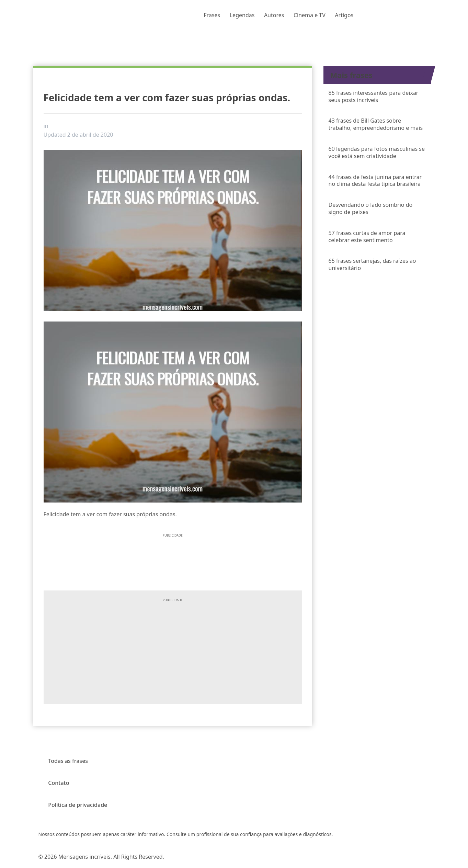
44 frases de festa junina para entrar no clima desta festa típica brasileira (375, 181)
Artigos (344, 15)
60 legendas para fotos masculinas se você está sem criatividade (377, 152)
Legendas (242, 15)
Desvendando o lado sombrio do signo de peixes (371, 208)
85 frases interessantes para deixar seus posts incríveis (374, 96)
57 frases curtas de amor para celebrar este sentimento (367, 236)
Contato (59, 783)
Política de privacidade (78, 805)
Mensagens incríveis (84, 857)
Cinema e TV (310, 15)
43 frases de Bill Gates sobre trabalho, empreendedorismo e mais (376, 124)
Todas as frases (68, 761)
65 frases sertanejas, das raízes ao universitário (372, 264)
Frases (212, 15)
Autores (274, 15)
